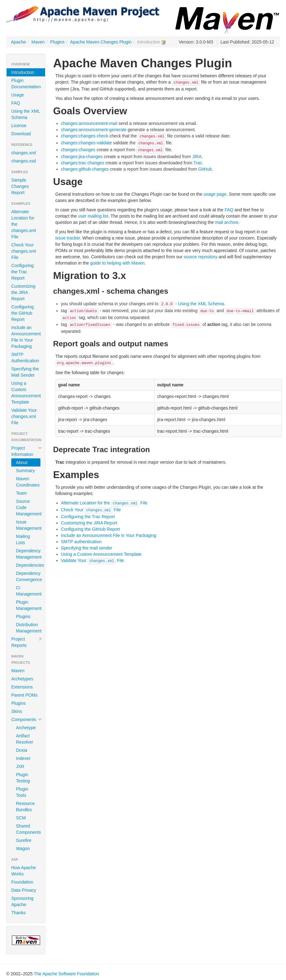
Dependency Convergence (28, 576)
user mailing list (93, 216)
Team (21, 493)
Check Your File (91, 510)
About (22, 462)
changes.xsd (24, 161)
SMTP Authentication (25, 358)
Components (27, 720)
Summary (25, 471)
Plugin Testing (23, 778)
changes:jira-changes (82, 157)
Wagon (23, 848)
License (19, 126)
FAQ (16, 103)
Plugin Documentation (26, 84)
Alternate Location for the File (104, 503)
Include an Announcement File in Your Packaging (26, 337)
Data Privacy (24, 890)
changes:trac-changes (83, 163)
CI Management (28, 591)
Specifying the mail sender (87, 548)
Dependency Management (28, 554)
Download (21, 134)
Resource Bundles (25, 807)
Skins (17, 711)
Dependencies (28, 565)
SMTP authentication (81, 542)
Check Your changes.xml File (24, 251)
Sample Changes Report (20, 186)
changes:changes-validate (87, 143)
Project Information (27, 451)
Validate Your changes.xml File (24, 416)
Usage (18, 95)
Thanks (18, 913)
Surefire (24, 840)
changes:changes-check (85, 136)
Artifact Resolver (25, 739)
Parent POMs (24, 695)
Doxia (22, 750)
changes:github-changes (85, 169)
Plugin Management (28, 605)
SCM (21, 818)
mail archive (227, 222)
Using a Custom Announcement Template (26, 393)
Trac (198, 163)
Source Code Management (28, 508)
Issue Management (28, 525)
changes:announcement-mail (89, 123)
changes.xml (24, 153)
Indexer (23, 758)
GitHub (205, 169)
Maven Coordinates (28, 482)
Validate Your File (93, 560)
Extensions (22, 687)
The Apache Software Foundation (66, 974)
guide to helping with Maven (117, 263)
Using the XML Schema (26, 114)
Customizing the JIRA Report (23, 292)
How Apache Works (24, 871)
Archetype (26, 728)
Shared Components (28, 829)
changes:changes (78, 150)
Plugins (57, 42)
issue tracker (68, 238)
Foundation (22, 882)
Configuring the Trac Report (23, 272)
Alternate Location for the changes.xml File (24, 224)
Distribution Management (28, 628)
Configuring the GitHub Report (23, 313)
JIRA (197, 157)
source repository (201, 257)
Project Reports (27, 642)
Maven (38, 42)
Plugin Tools (22, 792)
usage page (215, 194)
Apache (18, 42)
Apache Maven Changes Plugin (101, 42)
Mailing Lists (23, 539)
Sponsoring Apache (22, 901)
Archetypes (22, 679)
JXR (20, 766)
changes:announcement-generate (94, 130)
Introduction (23, 72)
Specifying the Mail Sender (25, 372)
